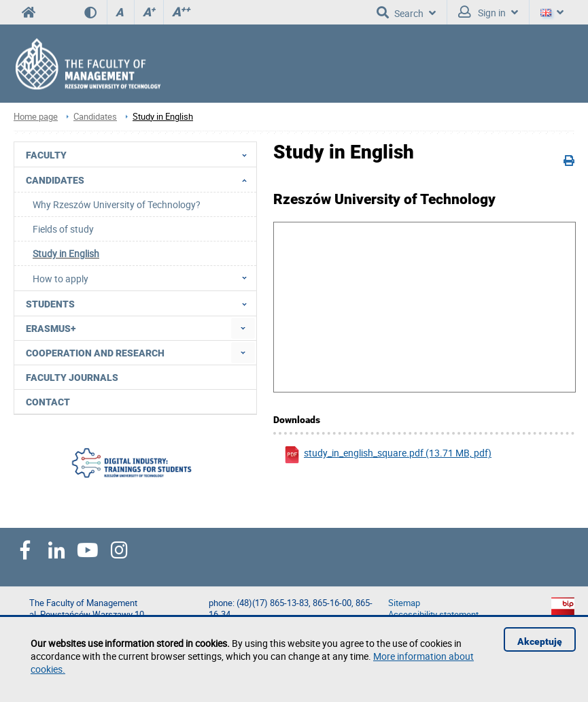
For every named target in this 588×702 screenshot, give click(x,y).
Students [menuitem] (140, 303)
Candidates (95, 117)
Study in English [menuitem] (66, 253)
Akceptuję (540, 641)
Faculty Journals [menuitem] (72, 378)
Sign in (488, 12)
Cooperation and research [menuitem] (95, 353)
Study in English (163, 117)
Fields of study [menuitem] (63, 229)
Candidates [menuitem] (140, 180)
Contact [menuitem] (48, 402)
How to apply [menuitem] (144, 278)
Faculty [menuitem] (140, 154)
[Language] (552, 12)
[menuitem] (243, 328)
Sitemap (404, 603)
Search (406, 12)
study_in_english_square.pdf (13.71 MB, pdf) (387, 455)
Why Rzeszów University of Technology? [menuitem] (117, 204)
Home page (36, 117)
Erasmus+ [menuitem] (51, 329)
